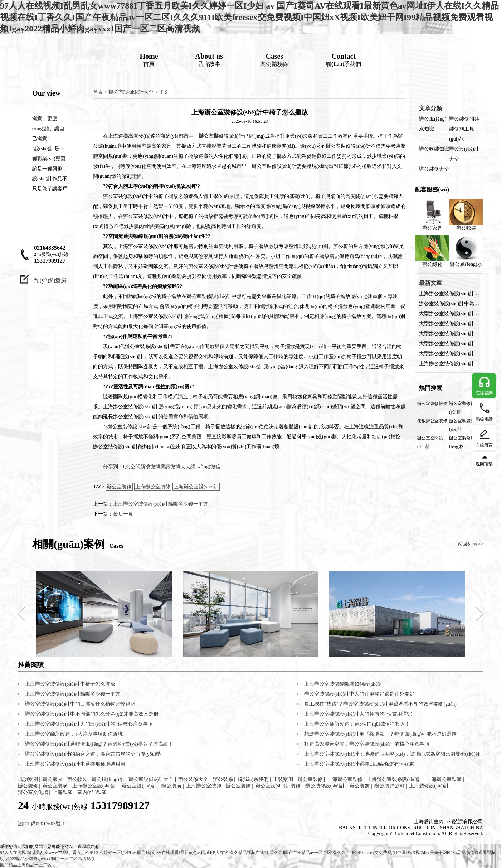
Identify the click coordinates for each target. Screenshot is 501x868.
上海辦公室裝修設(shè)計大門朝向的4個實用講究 (358, 714)
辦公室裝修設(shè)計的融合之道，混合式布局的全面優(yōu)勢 (93, 754)
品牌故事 (209, 60)
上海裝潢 (63, 792)
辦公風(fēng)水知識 (433, 124)
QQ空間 (132, 467)
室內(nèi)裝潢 (92, 792)
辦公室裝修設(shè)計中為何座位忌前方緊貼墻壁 (449, 304)
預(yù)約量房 (50, 280)
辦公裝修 (223, 779)
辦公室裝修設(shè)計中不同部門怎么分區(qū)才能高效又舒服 (92, 714)
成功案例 (28, 779)
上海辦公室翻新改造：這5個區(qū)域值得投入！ (357, 724)
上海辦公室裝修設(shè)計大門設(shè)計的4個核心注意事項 (89, 724)
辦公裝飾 (360, 786)
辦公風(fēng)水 (466, 251)
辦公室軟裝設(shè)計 (462, 425)
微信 (215, 467)
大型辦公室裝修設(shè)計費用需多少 (449, 344)
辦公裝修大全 (434, 169)
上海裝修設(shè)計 (429, 786)
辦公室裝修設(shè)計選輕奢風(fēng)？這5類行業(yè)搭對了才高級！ (99, 744)
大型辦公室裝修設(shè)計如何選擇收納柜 (449, 324)
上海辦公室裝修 (153, 487)
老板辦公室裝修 (432, 421)
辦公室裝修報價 (432, 404)
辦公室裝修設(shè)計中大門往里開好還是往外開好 (359, 694)
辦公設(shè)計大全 (464, 154)
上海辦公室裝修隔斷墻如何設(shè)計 (344, 684)
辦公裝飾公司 (389, 786)
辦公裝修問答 (464, 119)
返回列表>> (470, 544)
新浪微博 (150, 467)
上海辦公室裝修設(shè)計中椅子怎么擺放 (449, 294)
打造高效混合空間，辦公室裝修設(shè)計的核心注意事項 (367, 744)
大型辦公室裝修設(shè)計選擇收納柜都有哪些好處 (449, 314)
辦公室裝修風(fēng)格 (462, 442)
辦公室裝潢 (55, 786)
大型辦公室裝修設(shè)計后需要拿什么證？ (449, 334)
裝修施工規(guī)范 (462, 134)
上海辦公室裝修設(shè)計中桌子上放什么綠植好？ (449, 364)
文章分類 (431, 108)
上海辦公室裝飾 (204, 786)
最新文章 (431, 283)
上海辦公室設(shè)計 (196, 487)
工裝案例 (283, 779)
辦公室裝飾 (238, 786)
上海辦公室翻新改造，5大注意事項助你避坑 (74, 734)
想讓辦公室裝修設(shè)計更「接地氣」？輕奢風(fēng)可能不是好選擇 (380, 734)
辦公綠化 (432, 251)
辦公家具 (432, 215)
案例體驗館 (274, 60)
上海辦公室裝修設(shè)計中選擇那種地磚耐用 (75, 764)
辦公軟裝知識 (434, 149)
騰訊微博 (170, 467)
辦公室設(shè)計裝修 (278, 786)
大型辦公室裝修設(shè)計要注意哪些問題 (449, 354)
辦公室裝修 (119, 487)
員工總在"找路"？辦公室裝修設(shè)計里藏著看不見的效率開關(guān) (380, 704)
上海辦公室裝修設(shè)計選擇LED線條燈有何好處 (359, 764)
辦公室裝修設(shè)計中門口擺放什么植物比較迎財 (80, 704)
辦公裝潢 (171, 786)
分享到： (113, 467)
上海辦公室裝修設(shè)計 (394, 779)
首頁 (149, 60)
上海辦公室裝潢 (444, 779)
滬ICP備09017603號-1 (41, 824)
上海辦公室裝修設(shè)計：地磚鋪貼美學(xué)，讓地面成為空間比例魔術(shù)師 (392, 754)
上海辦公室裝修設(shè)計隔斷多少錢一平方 (161, 504)
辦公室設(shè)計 (139, 786)
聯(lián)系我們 (344, 60)
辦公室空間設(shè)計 (430, 442)
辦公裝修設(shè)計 (325, 786)
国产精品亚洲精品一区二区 (26, 865)
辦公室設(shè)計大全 (131, 92)
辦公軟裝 (466, 215)
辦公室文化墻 (33, 792)
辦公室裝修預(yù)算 (462, 408)
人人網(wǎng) (195, 467)
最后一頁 (123, 514)
